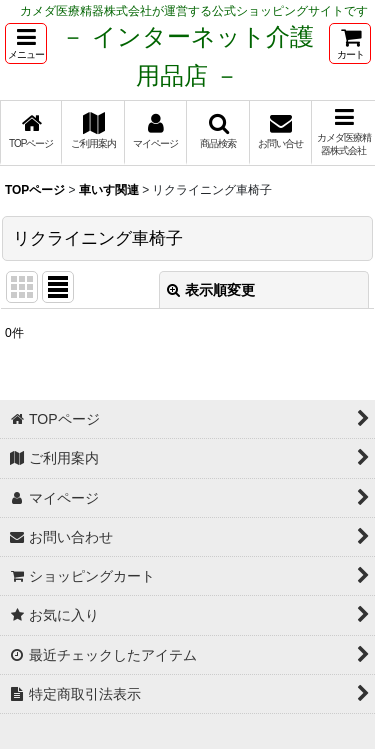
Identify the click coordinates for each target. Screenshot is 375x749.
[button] (26, 43)
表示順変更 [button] (211, 290)
